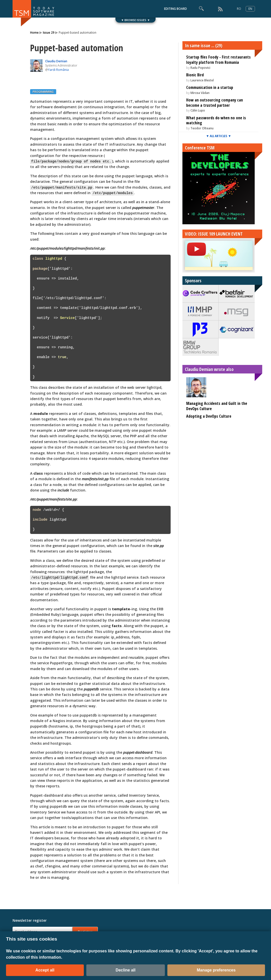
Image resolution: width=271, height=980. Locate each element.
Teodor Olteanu (202, 128)
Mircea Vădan (200, 93)
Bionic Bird (195, 75)
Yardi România (58, 70)
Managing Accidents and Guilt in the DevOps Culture (217, 406)
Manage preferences (216, 970)
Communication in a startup (210, 87)
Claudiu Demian (56, 61)
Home (34, 33)
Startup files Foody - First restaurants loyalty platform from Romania (218, 60)
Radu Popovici (200, 68)
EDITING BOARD (176, 9)
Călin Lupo (198, 110)
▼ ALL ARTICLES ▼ (219, 136)
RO (239, 9)
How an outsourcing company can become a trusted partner (215, 103)
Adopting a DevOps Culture (209, 416)
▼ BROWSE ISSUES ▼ (136, 20)
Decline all (126, 970)
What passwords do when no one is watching (216, 120)
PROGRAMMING (43, 92)
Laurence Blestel (202, 80)
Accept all (45, 970)
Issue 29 (49, 33)
